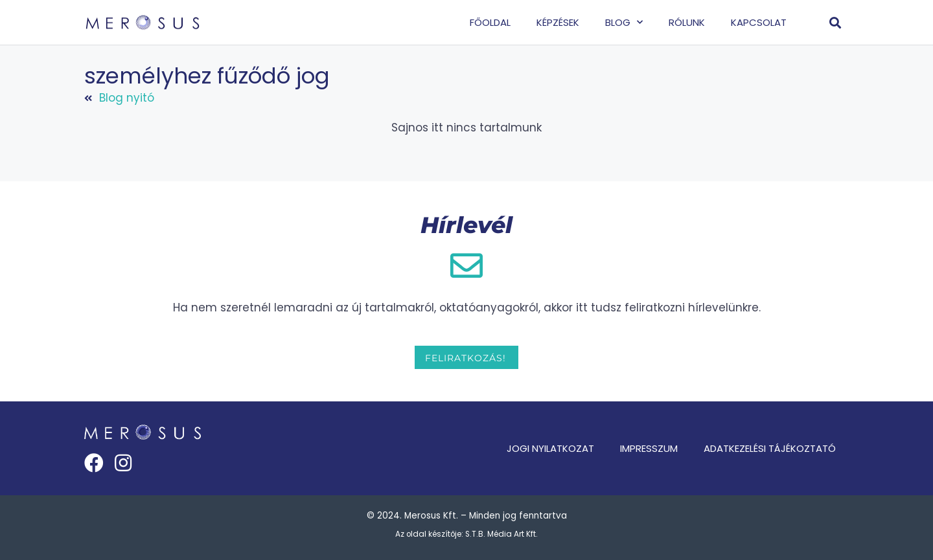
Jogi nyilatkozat (550, 448)
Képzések (558, 22)
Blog (624, 22)
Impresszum (649, 448)
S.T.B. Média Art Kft (501, 534)
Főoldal (490, 22)
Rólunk (687, 22)
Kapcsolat (759, 22)
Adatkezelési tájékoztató (770, 448)
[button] (835, 22)
